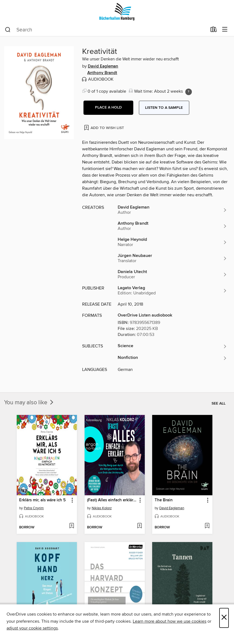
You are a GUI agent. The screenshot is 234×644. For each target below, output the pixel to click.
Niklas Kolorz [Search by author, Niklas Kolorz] (102, 508)
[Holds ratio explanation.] (189, 92)
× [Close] (224, 618)
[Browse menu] (225, 30)
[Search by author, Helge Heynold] (172, 242)
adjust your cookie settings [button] (32, 628)
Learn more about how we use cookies (170, 621)
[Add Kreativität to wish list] (104, 128)
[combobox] (106, 30)
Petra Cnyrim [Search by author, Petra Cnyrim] (34, 508)
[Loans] (214, 31)
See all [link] (219, 403)
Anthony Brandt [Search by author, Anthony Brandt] (102, 73)
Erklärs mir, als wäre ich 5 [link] (42, 500)
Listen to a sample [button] (164, 108)
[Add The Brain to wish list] (207, 526)
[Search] (8, 30)
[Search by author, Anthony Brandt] (172, 226)
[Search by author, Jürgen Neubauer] (172, 258)
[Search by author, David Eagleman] (172, 210)
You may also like (29, 403)
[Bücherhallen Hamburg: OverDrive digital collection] (117, 12)
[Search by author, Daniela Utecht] (172, 274)
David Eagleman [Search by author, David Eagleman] (103, 66)
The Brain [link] (164, 500)
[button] (108, 108)
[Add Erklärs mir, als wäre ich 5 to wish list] (72, 526)
